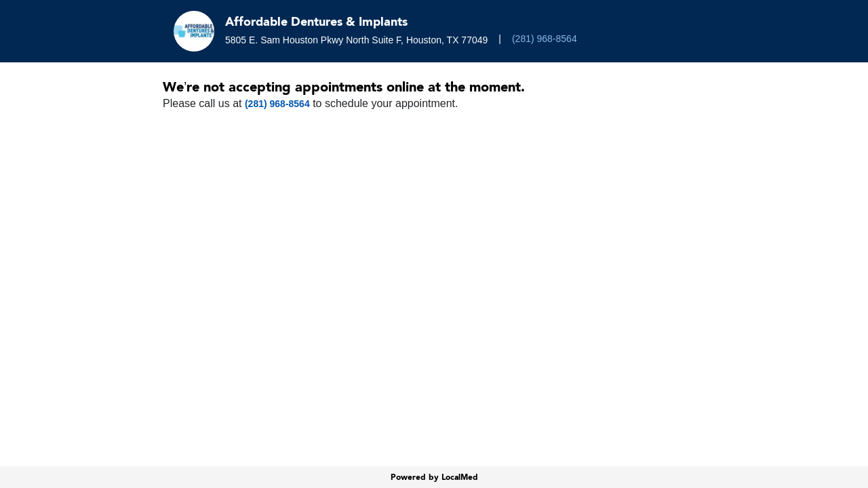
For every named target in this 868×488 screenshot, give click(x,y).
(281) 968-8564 (545, 39)
